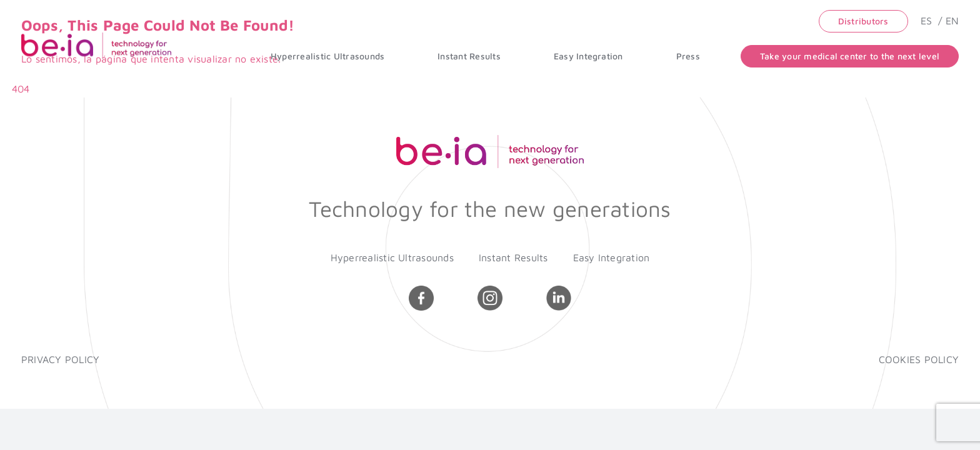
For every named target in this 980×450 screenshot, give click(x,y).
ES (928, 21)
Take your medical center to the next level (850, 56)
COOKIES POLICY (919, 359)
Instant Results (513, 257)
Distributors (863, 21)
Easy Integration (612, 257)
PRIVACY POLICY (60, 359)
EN (952, 21)
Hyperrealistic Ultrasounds (392, 257)
